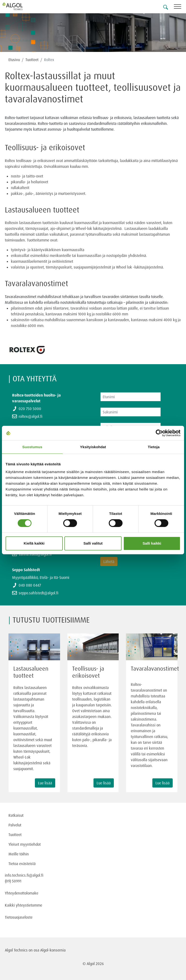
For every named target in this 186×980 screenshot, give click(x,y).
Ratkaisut (16, 815)
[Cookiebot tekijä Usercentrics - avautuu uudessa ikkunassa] (159, 433)
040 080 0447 (30, 585)
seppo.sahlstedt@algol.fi (39, 593)
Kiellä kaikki (34, 543)
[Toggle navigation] (180, 7)
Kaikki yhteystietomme (23, 905)
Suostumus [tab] (32, 447)
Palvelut (15, 825)
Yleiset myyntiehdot (25, 844)
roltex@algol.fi (31, 416)
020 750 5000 (30, 409)
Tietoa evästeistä (22, 864)
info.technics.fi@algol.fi (24, 875)
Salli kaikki (152, 543)
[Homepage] (18, 6)
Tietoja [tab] (154, 447)
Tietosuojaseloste (19, 917)
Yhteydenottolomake (22, 893)
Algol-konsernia (53, 950)
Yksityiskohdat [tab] (93, 447)
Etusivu (14, 60)
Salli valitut (93, 543)
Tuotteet (32, 60)
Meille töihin (19, 854)
